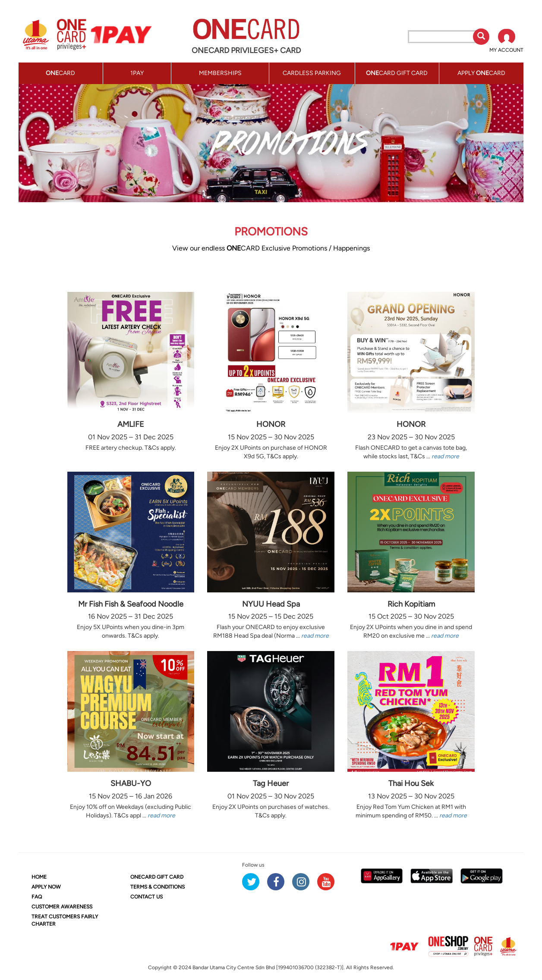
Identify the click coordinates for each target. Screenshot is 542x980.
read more (445, 456)
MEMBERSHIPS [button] (220, 73)
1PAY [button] (137, 73)
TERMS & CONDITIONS (158, 887)
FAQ (37, 897)
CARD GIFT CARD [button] (397, 73)
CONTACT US (147, 897)
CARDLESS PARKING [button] (312, 73)
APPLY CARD (481, 73)
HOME (39, 877)
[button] (506, 41)
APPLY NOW (46, 887)
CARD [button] (60, 73)
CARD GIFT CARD (157, 877)
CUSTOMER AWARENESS (62, 907)
